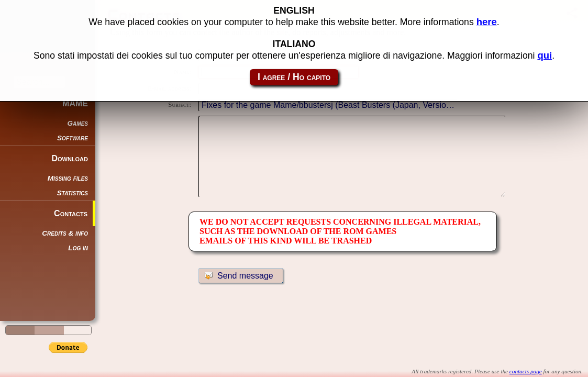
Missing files (68, 178)
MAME (75, 103)
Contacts (71, 213)
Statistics (73, 193)
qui (545, 55)
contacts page (526, 371)
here (487, 22)
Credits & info (65, 233)
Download (70, 158)
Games (78, 123)
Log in (78, 248)
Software (73, 138)
